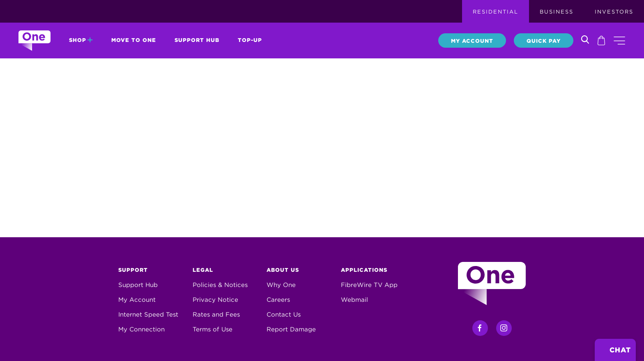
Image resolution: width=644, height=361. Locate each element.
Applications (364, 270)
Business (557, 12)
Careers (278, 300)
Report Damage (291, 329)
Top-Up (250, 40)
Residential (496, 12)
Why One (281, 285)
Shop (81, 40)
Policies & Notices (220, 285)
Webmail (354, 300)
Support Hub (197, 40)
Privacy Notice (215, 300)
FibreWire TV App (369, 285)
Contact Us (284, 315)
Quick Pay (544, 41)
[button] (619, 40)
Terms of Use (213, 329)
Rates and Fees (216, 315)
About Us (283, 270)
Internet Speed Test (148, 315)
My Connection (141, 329)
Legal (203, 270)
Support (133, 270)
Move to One (134, 40)
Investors (614, 12)
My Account (472, 41)
